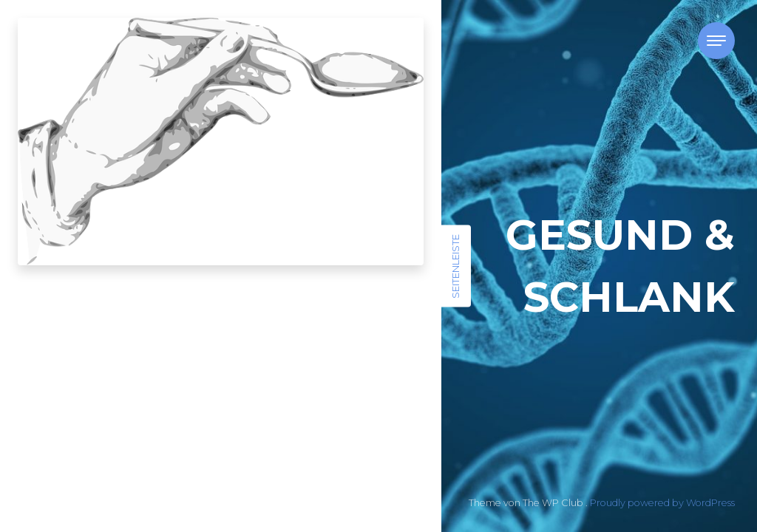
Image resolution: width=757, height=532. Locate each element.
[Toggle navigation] (716, 41)
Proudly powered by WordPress (662, 503)
